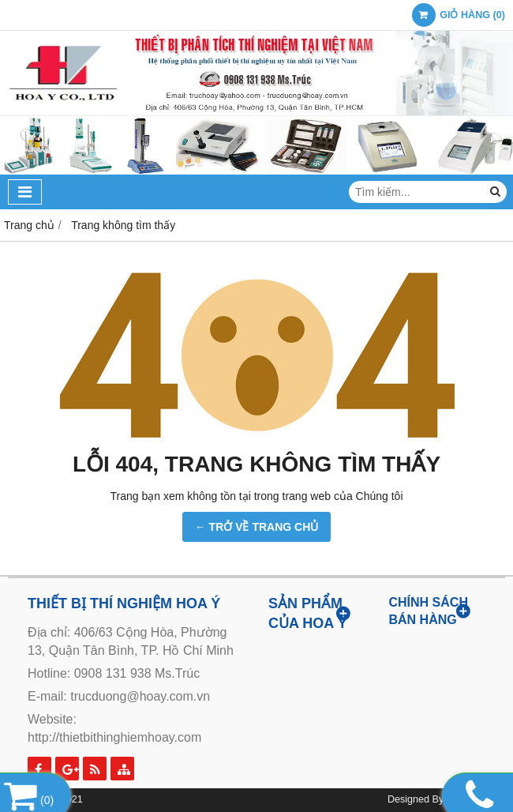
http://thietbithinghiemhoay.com (114, 737)
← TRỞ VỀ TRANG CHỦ (257, 527)
